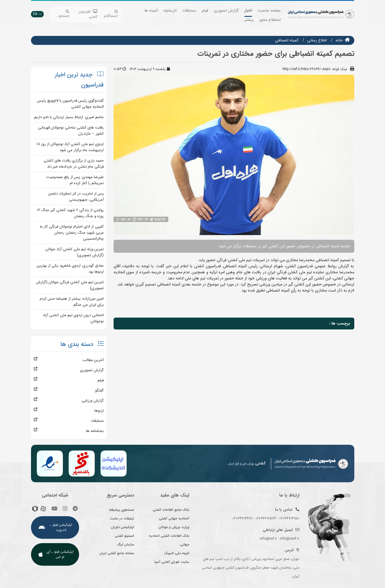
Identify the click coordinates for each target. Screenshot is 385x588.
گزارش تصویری (226, 10)
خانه (339, 40)
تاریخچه (170, 10)
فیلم (205, 10)
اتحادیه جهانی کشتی (174, 518)
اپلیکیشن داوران (123, 527)
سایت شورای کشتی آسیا (172, 562)
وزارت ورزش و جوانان (174, 527)
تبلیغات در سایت (122, 518)
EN (37, 14)
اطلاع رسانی (317, 40)
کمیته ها (151, 10)
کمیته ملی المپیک (177, 553)
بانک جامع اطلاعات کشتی (171, 510)
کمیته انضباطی (287, 40)
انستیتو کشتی (124, 536)
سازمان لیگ (126, 544)
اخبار (248, 10)
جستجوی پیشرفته (122, 510)
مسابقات (189, 10)
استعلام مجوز (270, 20)
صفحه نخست (269, 10)
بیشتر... (247, 20)
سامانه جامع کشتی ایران (117, 553)
